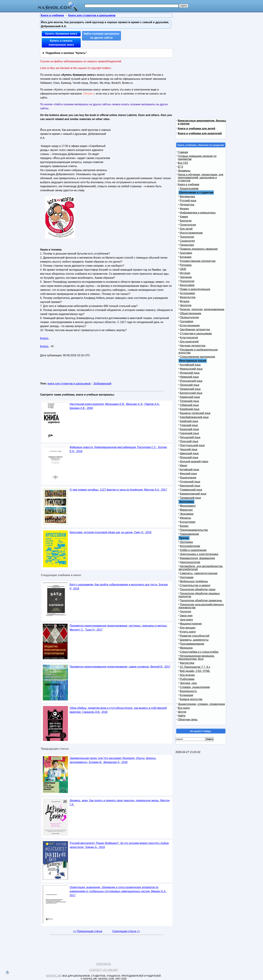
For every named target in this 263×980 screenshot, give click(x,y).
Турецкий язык (189, 425)
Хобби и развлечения (193, 550)
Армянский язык (190, 397)
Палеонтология (189, 317)
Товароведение (189, 534)
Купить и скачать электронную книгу (61, 43)
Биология (186, 221)
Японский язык (189, 457)
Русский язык (188, 201)
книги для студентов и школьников (69, 384)
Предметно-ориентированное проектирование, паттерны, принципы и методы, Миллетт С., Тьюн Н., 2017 (119, 628)
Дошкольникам (189, 188)
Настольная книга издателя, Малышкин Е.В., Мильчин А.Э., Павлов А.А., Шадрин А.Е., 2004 (115, 406)
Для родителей (189, 342)
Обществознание (191, 313)
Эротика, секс (188, 683)
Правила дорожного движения (199, 249)
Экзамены (184, 171)
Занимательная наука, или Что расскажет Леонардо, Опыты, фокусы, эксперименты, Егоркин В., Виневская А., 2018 (113, 760)
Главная (183, 152)
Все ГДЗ (183, 163)
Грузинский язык (190, 482)
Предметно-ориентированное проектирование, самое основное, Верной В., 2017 (120, 667)
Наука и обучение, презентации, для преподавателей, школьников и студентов (201, 178)
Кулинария (186, 695)
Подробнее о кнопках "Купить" (66, 53)
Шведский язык (189, 453)
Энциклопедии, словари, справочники (201, 704)
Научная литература (193, 346)
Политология (188, 225)
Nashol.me (54, 976)
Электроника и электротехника (199, 554)
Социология (187, 241)
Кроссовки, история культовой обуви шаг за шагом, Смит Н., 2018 (110, 532)
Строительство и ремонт (195, 585)
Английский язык (190, 365)
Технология (187, 237)
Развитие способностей (195, 636)
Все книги (184, 708)
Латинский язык (190, 385)
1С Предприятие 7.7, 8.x (195, 667)
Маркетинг (186, 510)
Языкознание (188, 478)
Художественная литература (198, 261)
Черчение (186, 277)
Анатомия (186, 253)
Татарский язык (189, 401)
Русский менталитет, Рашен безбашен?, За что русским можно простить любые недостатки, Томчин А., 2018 (119, 845)
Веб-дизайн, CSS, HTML (195, 671)
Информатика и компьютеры (198, 213)
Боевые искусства (191, 699)
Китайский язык (189, 470)
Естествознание (190, 325)
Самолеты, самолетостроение (199, 573)
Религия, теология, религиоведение (202, 309)
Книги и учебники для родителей (200, 133)
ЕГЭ (180, 167)
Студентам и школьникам (196, 334)
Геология (185, 612)
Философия (187, 285)
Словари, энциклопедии (195, 687)
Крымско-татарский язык (195, 413)
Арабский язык (189, 421)
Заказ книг (186, 616)
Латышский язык (190, 437)
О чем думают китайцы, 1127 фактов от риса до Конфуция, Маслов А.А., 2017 (118, 490)
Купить (44, 338)
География (187, 321)
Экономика (187, 514)
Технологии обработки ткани (198, 589)
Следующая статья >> (126, 931)
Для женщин (188, 628)
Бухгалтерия (188, 522)
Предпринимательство (194, 530)
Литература (187, 205)
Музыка (185, 301)
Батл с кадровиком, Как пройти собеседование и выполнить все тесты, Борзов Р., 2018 (119, 587)
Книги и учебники (189, 184)
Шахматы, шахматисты (194, 640)
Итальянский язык (191, 381)
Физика (184, 209)
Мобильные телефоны (194, 581)
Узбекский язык (189, 405)
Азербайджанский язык (194, 417)
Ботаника (186, 257)
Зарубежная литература (195, 329)
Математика (187, 197)
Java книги (186, 620)
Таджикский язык (190, 498)
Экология (186, 305)
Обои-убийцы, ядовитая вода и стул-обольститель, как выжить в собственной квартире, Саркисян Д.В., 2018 (118, 710)
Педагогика (187, 245)
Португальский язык (192, 445)
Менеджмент (188, 506)
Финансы (185, 518)
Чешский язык (189, 449)
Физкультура (188, 297)
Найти (182, 716)
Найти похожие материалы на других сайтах (101, 36)
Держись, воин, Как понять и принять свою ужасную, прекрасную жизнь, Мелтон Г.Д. (120, 802)
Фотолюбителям (190, 546)
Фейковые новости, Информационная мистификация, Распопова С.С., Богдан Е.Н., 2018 (118, 449)
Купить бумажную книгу (61, 34)
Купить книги (188, 632)
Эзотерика (186, 542)
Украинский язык (190, 389)
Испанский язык (190, 373)
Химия (184, 217)
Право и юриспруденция (195, 289)
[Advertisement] (141, 148)
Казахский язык (189, 429)
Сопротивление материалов (197, 357)
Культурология (189, 338)
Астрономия (187, 293)
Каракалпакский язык (193, 494)
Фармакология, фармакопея (197, 558)
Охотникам (187, 577)
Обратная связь (188, 720)
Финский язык (188, 474)
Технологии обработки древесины (201, 600)
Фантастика (187, 663)
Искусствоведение (191, 233)
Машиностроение (191, 624)
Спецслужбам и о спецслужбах (199, 652)
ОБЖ (183, 269)
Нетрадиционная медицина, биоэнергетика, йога (197, 657)
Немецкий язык (189, 377)
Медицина (186, 648)
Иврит (184, 465)
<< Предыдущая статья (88, 931)
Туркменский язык (191, 490)
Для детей (186, 229)
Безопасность (188, 691)
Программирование (192, 644)
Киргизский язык (190, 486)
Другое (182, 712)
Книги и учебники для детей (196, 129)
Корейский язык (190, 409)
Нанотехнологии (190, 562)
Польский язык (189, 441)
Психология (187, 281)
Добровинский (102, 384)
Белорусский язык (191, 393)
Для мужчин (187, 675)
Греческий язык (189, 433)
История (185, 273)
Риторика (186, 265)
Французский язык (191, 369)
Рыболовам (187, 679)
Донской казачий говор (194, 461)
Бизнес (184, 526)
